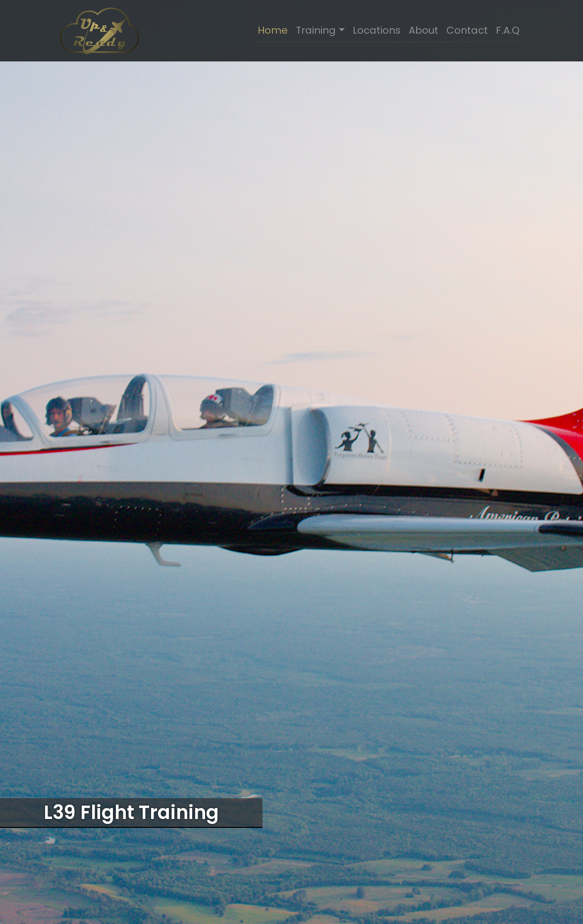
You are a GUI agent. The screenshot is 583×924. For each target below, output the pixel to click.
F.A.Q (508, 30)
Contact (467, 30)
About (424, 30)
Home (273, 30)
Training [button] (316, 30)
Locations (377, 30)
